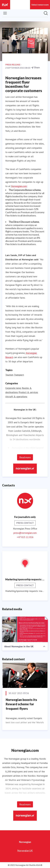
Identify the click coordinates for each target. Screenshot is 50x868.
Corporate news (13, 388)
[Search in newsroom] (46, 13)
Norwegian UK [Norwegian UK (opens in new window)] (25, 850)
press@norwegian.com (25, 533)
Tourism (9, 375)
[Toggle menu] (5, 13)
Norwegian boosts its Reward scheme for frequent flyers (21, 704)
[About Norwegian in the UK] (25, 629)
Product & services (28, 392)
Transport (19, 375)
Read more (25, 457)
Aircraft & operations (16, 397)
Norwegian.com (19, 186)
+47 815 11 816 (25, 537)
